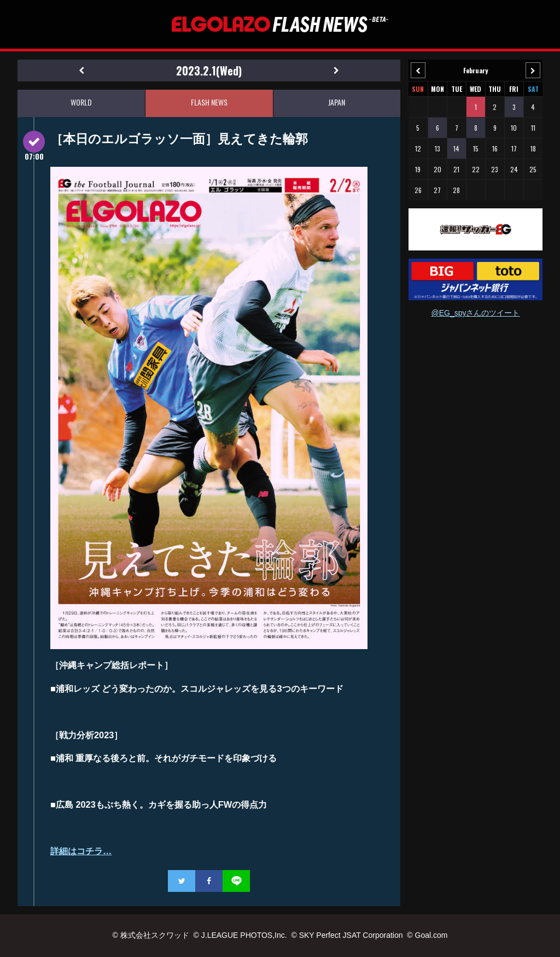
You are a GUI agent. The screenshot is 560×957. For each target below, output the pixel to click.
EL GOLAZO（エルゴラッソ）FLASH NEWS (280, 24)
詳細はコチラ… (81, 851)
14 (456, 148)
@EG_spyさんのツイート (475, 313)
